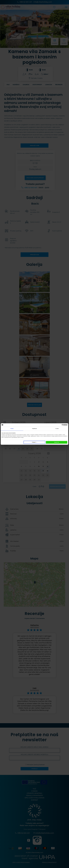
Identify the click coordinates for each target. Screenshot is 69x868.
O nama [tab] (57, 429)
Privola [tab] (12, 429)
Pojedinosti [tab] (34, 429)
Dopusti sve (57, 442)
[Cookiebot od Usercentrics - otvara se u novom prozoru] (60, 425)
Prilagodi (34, 442)
